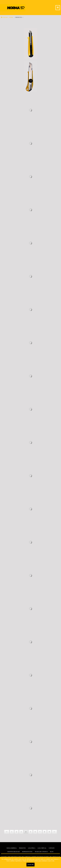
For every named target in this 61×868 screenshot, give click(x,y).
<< (7, 832)
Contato (52, 848)
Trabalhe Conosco (41, 852)
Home (11, 17)
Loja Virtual (42, 848)
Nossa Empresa (12, 848)
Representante (27, 852)
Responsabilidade (14, 852)
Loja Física (32, 848)
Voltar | (5, 17)
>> (54, 832)
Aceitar (31, 865)
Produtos (19, 17)
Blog (52, 852)
